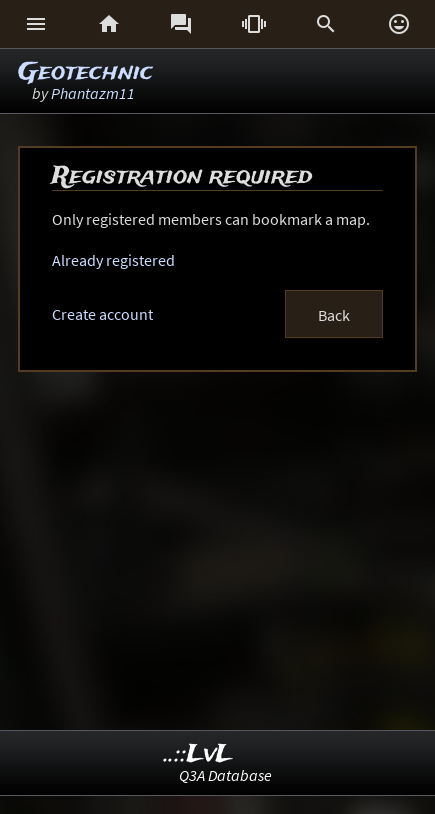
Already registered (113, 260)
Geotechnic (85, 72)
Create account (102, 314)
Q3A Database (225, 775)
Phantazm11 (93, 93)
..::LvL (198, 754)
